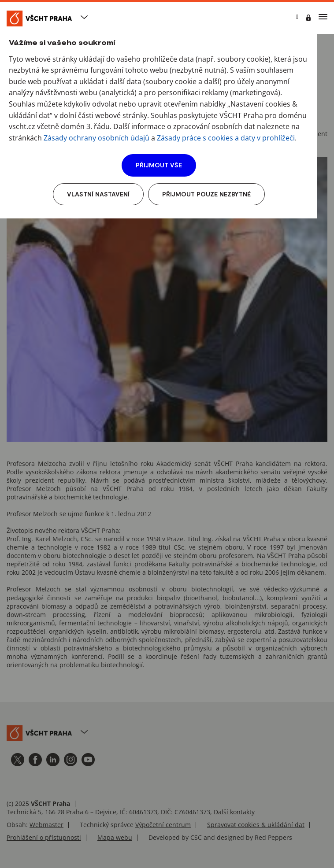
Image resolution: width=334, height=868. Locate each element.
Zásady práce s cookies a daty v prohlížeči (226, 138)
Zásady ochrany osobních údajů (96, 138)
